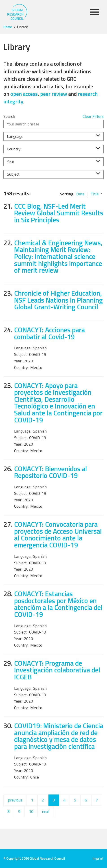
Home (8, 27)
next (46, 811)
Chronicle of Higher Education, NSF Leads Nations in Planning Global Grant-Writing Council (58, 300)
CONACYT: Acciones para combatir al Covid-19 (49, 333)
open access (24, 94)
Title (95, 194)
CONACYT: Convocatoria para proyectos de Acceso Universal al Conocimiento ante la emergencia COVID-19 (58, 534)
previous (15, 800)
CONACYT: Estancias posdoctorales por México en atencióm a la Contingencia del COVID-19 (58, 604)
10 (31, 811)
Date (80, 194)
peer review (54, 94)
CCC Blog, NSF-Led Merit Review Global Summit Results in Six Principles (59, 213)
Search (9, 116)
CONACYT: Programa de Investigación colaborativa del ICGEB (57, 670)
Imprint (98, 858)
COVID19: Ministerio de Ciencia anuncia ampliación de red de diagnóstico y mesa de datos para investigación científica (59, 736)
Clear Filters (93, 116)
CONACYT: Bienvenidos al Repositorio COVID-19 (51, 472)
